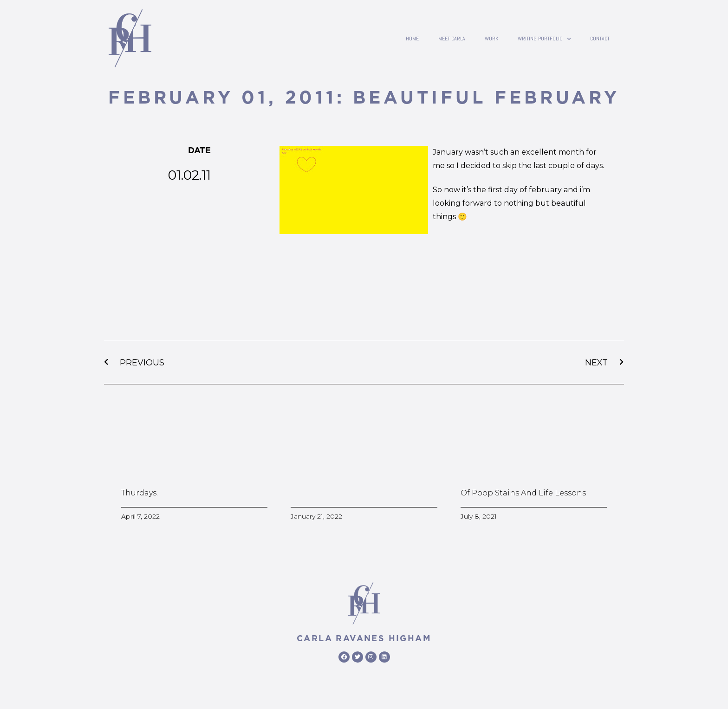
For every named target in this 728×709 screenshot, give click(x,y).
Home (412, 39)
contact (600, 39)
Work (491, 39)
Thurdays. (140, 493)
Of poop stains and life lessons (523, 493)
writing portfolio (544, 39)
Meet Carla (452, 39)
